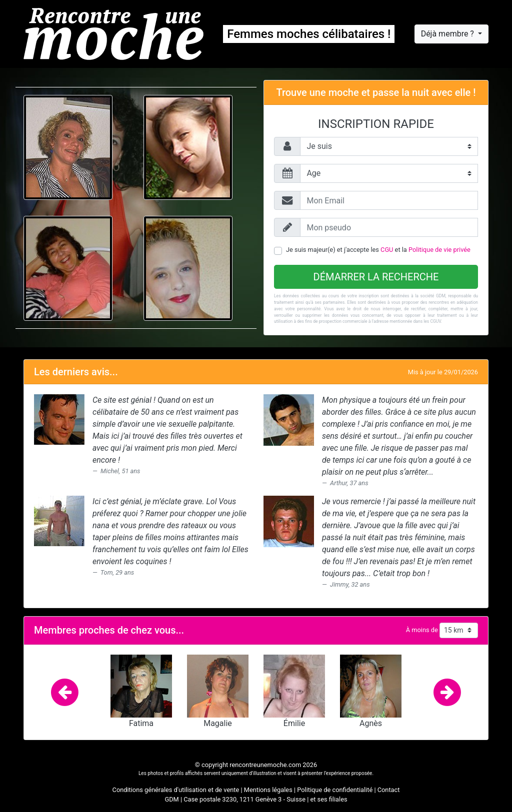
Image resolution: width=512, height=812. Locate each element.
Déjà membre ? (448, 34)
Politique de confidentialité (335, 790)
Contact (389, 790)
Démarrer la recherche (376, 277)
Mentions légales (268, 790)
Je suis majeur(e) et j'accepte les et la (378, 250)
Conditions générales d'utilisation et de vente (176, 790)
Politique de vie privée (439, 250)
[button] (65, 691)
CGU (387, 250)
